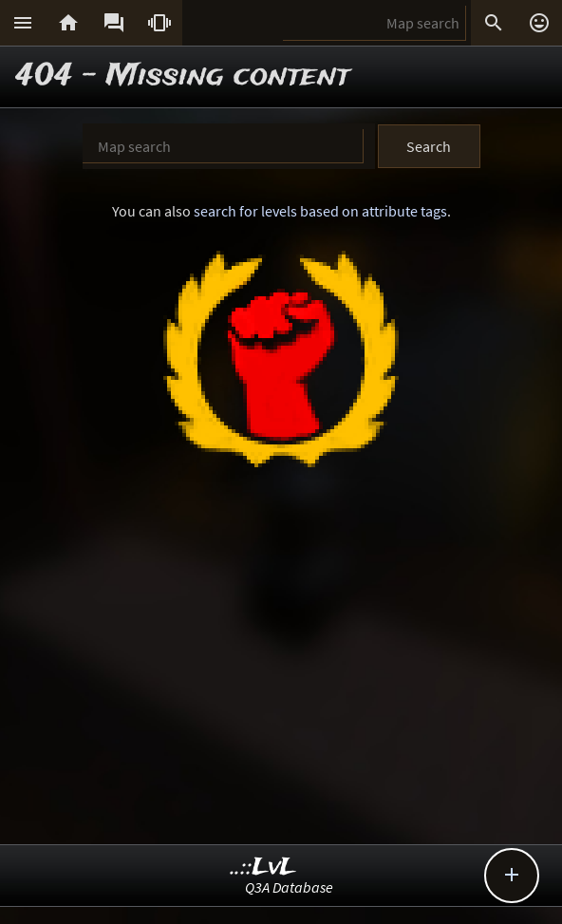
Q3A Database (289, 887)
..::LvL (263, 867)
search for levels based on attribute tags (320, 211)
